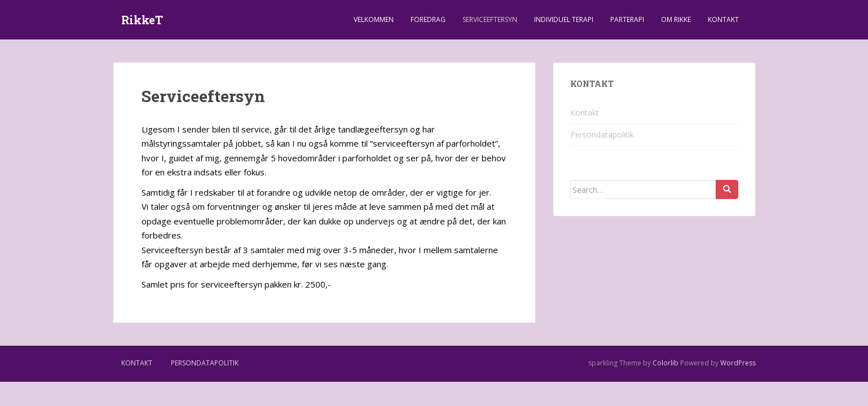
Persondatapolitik (602, 134)
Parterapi (627, 19)
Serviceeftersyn (490, 19)
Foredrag (428, 19)
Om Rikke (676, 19)
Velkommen (374, 19)
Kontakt (723, 19)
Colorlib (666, 363)
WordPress (738, 363)
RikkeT (142, 20)
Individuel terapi (564, 19)
